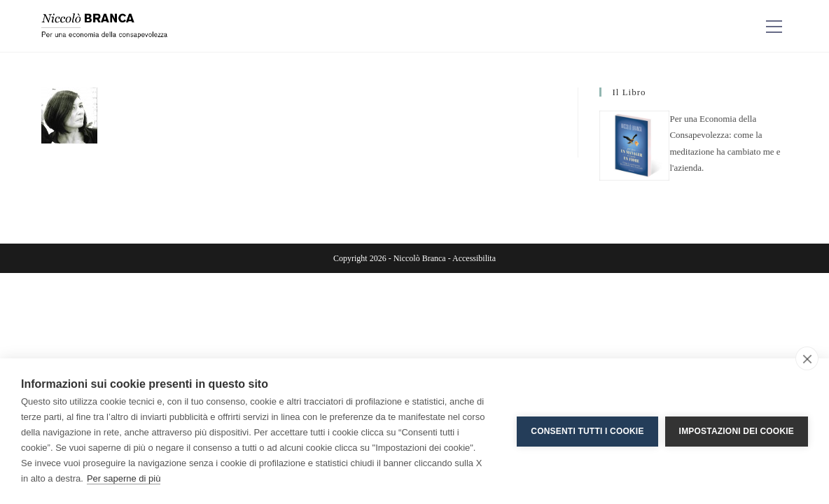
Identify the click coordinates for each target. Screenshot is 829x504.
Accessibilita (474, 258)
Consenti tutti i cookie (587, 431)
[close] (807, 358)
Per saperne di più (124, 478)
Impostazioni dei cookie (737, 431)
